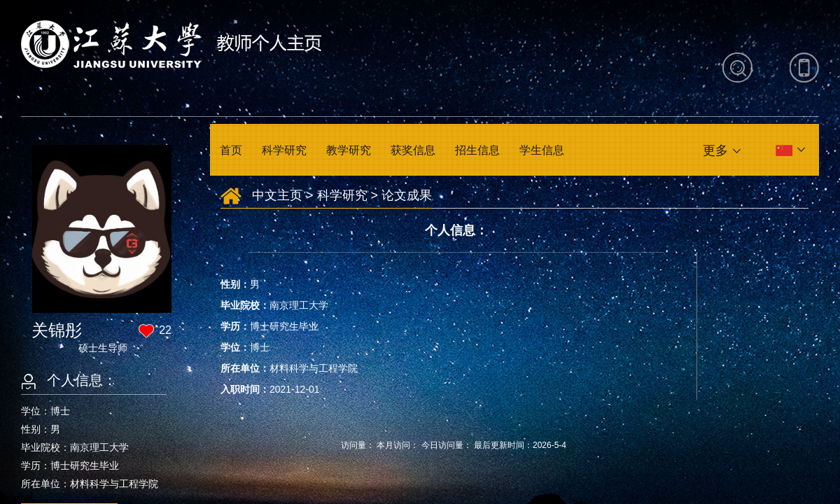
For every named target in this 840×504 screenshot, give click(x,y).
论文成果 (407, 195)
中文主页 (277, 195)
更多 (715, 150)
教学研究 (349, 150)
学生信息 (542, 150)
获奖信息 (413, 150)
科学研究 (284, 150)
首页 (231, 150)
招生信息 (477, 150)
